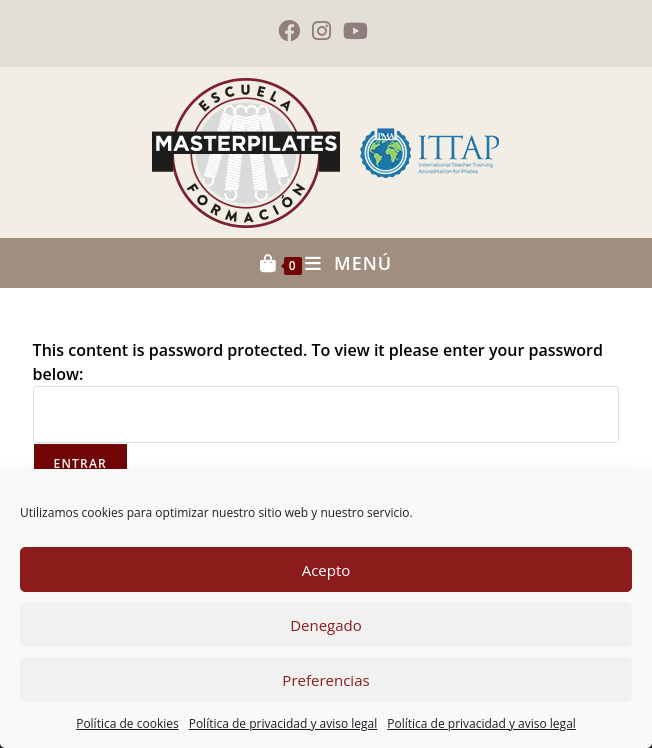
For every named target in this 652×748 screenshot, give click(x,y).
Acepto (326, 570)
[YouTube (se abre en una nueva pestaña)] (355, 31)
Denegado (326, 625)
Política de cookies (127, 723)
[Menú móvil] (348, 263)
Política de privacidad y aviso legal (283, 723)
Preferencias (325, 680)
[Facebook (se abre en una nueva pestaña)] (292, 31)
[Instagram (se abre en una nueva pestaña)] (321, 31)
